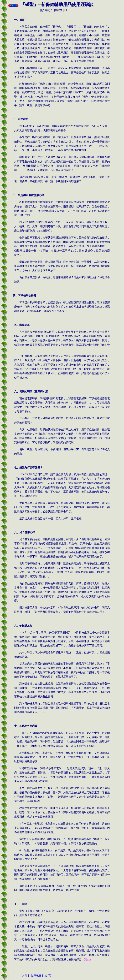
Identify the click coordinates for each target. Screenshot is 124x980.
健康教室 (36, 976)
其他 (25, 976)
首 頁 (48, 976)
